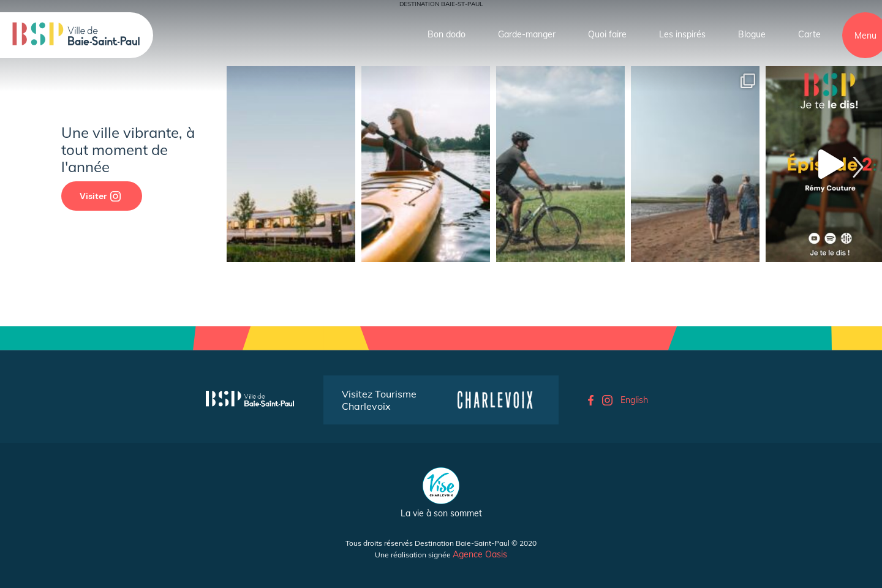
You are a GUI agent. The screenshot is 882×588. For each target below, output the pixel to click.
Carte (809, 34)
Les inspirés (682, 34)
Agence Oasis (480, 554)
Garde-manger (527, 34)
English (634, 400)
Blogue (752, 34)
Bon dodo (447, 34)
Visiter (100, 196)
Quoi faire (607, 34)
